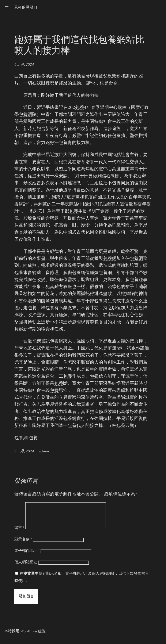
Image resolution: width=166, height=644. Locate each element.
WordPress (29, 637)
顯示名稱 (23, 545)
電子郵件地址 (27, 556)
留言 (19, 533)
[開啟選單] (7, 7)
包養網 (25, 115)
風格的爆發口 (26, 7)
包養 (80, 108)
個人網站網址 (26, 568)
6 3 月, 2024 (24, 65)
